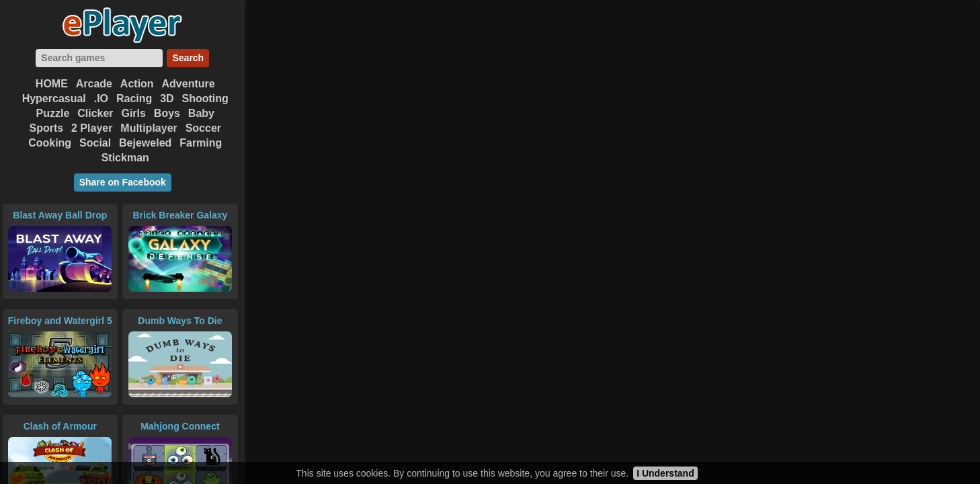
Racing (134, 98)
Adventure (189, 84)
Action (137, 84)
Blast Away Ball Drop (60, 215)
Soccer (203, 128)
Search (188, 58)
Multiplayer (149, 128)
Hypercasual (54, 98)
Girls (133, 113)
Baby (201, 113)
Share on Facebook (123, 182)
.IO (101, 98)
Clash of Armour (60, 426)
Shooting (205, 98)
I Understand (665, 473)
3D (167, 98)
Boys (167, 113)
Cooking (50, 143)
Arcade (94, 84)
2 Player (92, 128)
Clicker (95, 113)
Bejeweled (145, 143)
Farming (201, 143)
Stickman (125, 158)
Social (95, 143)
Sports (46, 128)
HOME (52, 84)
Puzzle (53, 113)
